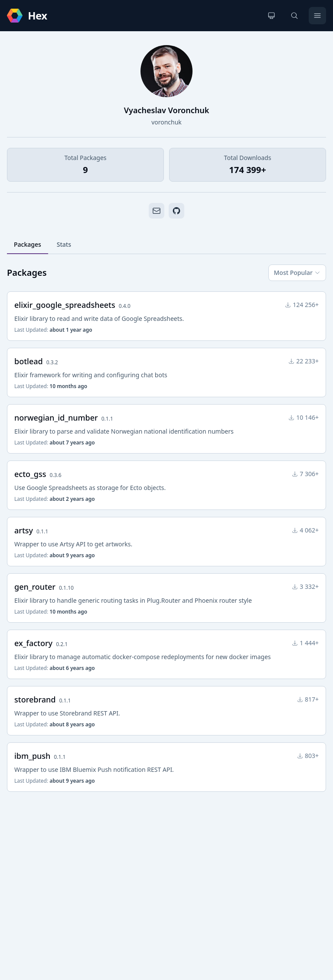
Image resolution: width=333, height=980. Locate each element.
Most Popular (297, 273)
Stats (64, 244)
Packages (28, 244)
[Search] (294, 16)
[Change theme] (271, 16)
